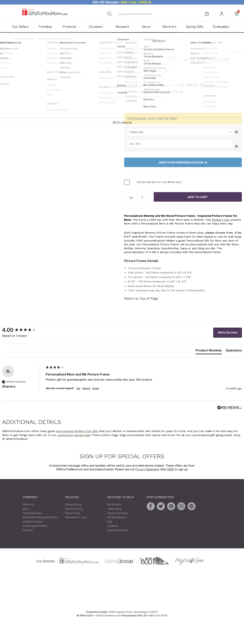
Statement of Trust (76, 517)
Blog (25, 509)
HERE (170, 469)
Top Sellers (20, 27)
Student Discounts (118, 530)
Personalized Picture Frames (55, 39)
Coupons (113, 526)
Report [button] (86, 388)
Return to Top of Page (141, 298)
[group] (23, 330)
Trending (45, 27)
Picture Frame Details (141, 261)
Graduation (221, 27)
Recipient (122, 27)
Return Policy (73, 513)
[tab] (209, 351)
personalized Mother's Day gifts (77, 431)
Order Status (115, 509)
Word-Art (169, 27)
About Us (28, 505)
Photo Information (118, 513)
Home (6, 39)
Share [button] (96, 388)
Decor (146, 27)
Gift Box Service (117, 517)
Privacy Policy (73, 505)
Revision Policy (74, 509)
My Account (114, 505)
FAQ (110, 522)
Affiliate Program (33, 522)
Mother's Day (221, 220)
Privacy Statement (147, 469)
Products (69, 27)
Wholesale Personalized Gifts (40, 517)
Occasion (96, 27)
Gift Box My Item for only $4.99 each (159, 182)
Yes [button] (78, 388)
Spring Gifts (194, 27)
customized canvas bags (74, 435)
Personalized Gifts (24, 39)
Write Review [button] (228, 333)
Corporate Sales (32, 513)
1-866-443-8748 (157, 616)
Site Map (28, 530)
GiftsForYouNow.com (108, 616)
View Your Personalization (183, 162)
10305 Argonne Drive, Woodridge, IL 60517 (133, 612)
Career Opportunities (35, 526)
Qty (131, 198)
